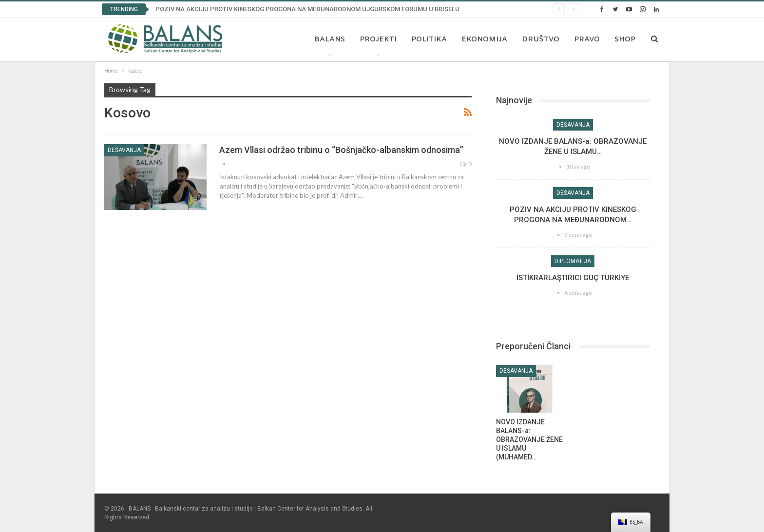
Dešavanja (124, 150)
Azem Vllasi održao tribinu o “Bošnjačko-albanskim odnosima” (341, 150)
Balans (330, 39)
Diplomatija (573, 261)
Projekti (378, 39)
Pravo (587, 39)
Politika (429, 39)
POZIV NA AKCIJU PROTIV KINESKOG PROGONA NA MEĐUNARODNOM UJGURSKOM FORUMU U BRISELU (307, 9)
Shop (625, 39)
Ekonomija (484, 39)
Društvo (541, 39)
